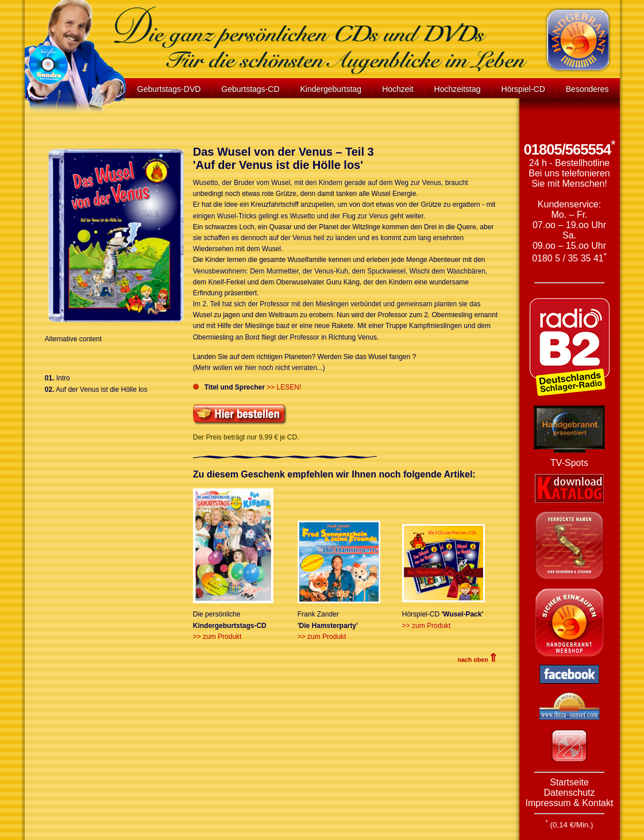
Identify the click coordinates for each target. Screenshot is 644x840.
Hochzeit (398, 89)
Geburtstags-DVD (169, 89)
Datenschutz (570, 793)
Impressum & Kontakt (570, 803)
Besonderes (587, 89)
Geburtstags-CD (250, 89)
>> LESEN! (284, 387)
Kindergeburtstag (331, 89)
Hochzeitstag (458, 89)
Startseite (569, 782)
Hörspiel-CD (523, 89)
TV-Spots (569, 463)
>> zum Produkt (217, 637)
